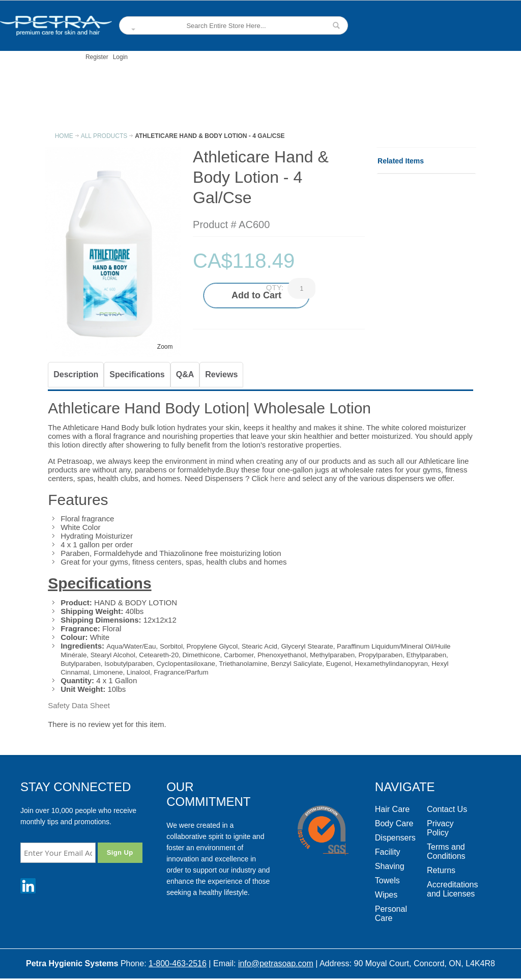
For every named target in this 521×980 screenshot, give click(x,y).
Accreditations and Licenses (453, 889)
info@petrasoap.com (276, 963)
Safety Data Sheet (79, 705)
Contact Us (447, 809)
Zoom (165, 347)
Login (120, 57)
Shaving (390, 866)
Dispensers (395, 838)
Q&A (185, 374)
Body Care (394, 823)
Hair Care (392, 809)
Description (76, 374)
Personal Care (391, 914)
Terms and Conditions (446, 851)
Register (97, 57)
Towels (387, 880)
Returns (441, 870)
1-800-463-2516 (178, 963)
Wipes (386, 895)
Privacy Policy (440, 828)
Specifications (137, 374)
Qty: (275, 287)
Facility (388, 852)
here (278, 478)
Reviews (221, 374)
